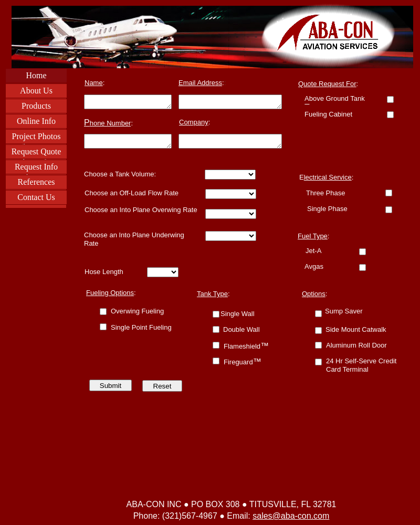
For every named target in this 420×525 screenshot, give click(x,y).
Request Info (36, 167)
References (36, 182)
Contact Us (36, 197)
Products (36, 106)
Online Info (36, 121)
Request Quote (36, 151)
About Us (36, 91)
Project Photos (36, 136)
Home (36, 75)
